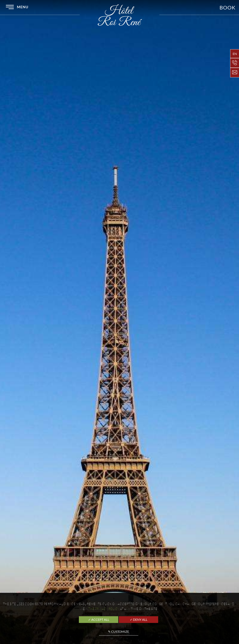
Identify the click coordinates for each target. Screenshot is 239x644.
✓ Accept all (99, 619)
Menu (17, 7)
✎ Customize (119, 631)
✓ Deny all (139, 619)
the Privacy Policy (104, 609)
